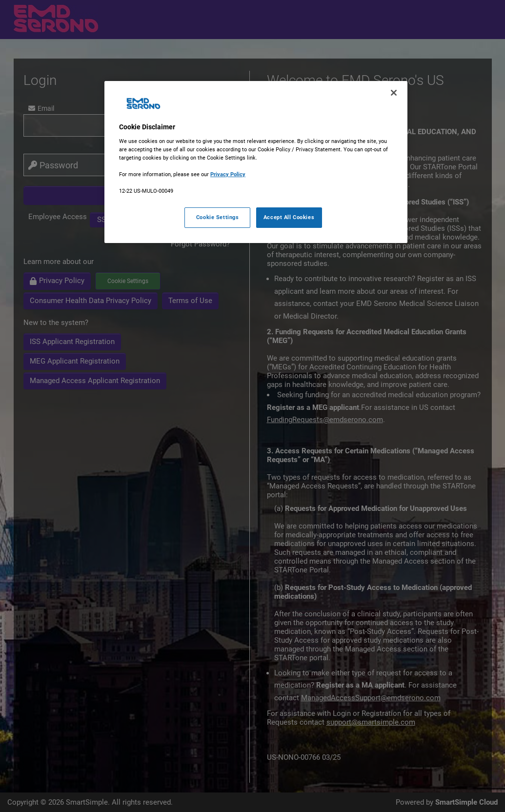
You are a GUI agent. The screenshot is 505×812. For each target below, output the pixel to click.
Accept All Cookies (289, 217)
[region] (256, 162)
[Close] (394, 93)
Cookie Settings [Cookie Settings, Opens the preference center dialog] (218, 217)
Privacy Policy (228, 174)
